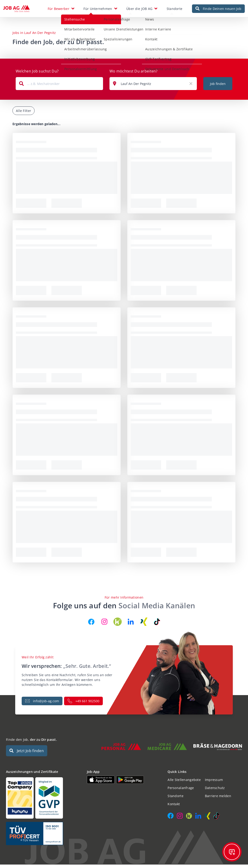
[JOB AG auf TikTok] (157, 625)
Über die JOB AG (139, 10)
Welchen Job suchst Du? (37, 75)
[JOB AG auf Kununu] (118, 625)
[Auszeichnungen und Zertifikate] (43, 801)
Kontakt (174, 807)
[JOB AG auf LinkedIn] (131, 625)
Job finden (218, 87)
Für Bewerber (59, 10)
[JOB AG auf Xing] (144, 625)
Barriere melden (218, 799)
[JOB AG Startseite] (16, 10)
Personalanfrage (181, 791)
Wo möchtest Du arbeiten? (134, 75)
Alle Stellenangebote (184, 783)
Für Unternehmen (98, 10)
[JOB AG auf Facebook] (91, 625)
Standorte (175, 10)
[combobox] (59, 87)
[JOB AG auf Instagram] (104, 625)
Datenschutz (215, 791)
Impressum (214, 783)
